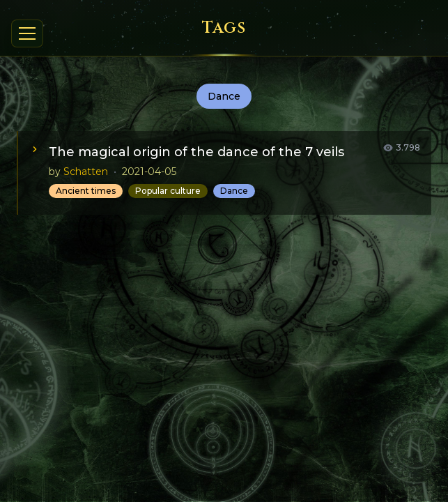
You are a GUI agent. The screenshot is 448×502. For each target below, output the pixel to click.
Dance (234, 191)
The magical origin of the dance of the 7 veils (196, 152)
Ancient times (86, 191)
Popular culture (168, 191)
